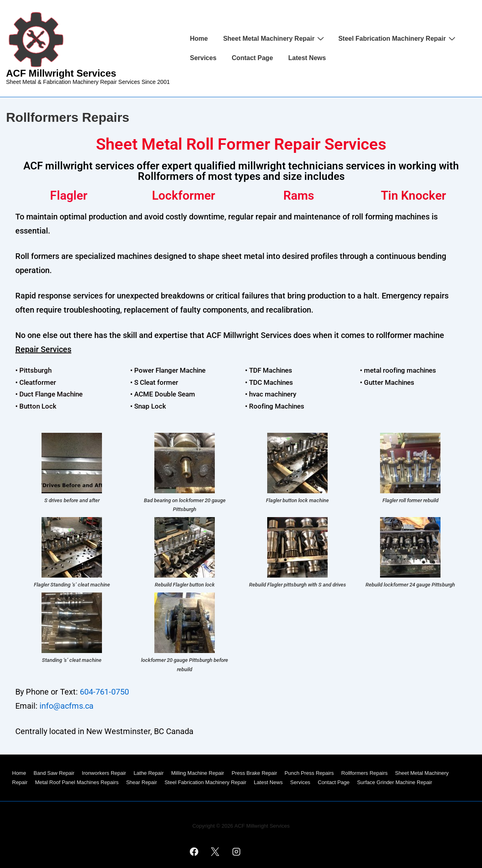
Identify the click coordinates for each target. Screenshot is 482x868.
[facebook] (194, 851)
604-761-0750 (104, 692)
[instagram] (237, 851)
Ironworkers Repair (104, 773)
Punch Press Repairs (309, 773)
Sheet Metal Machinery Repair (275, 38)
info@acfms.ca (66, 706)
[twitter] (215, 851)
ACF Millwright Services (61, 73)
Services (203, 58)
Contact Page (252, 58)
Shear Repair (142, 782)
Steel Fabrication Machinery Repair (398, 38)
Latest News (307, 58)
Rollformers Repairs (365, 773)
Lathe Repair (149, 773)
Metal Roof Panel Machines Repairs (77, 782)
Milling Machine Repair (198, 773)
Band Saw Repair (54, 773)
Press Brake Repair (255, 773)
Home (199, 39)
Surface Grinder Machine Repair (395, 782)
